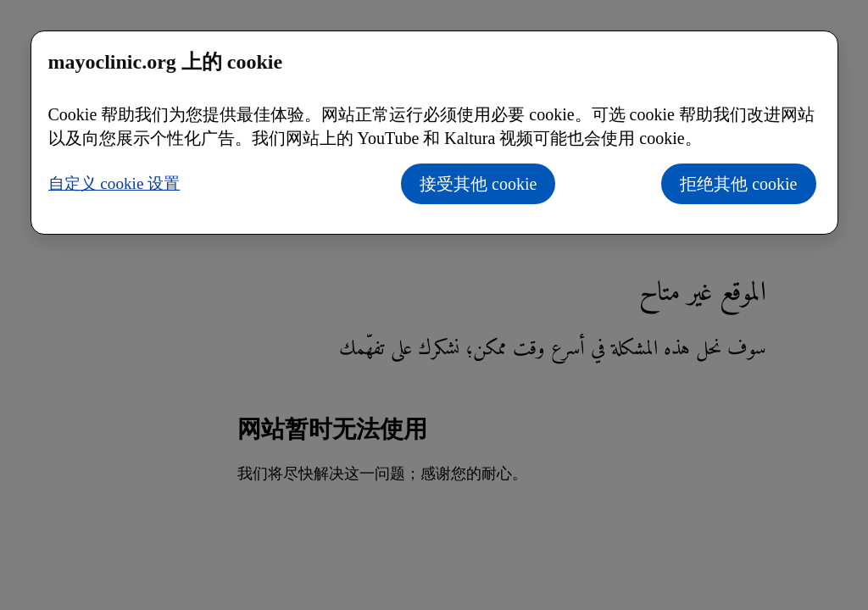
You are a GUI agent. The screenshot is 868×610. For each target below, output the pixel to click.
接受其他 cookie (478, 184)
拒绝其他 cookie (738, 184)
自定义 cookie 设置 (114, 183)
